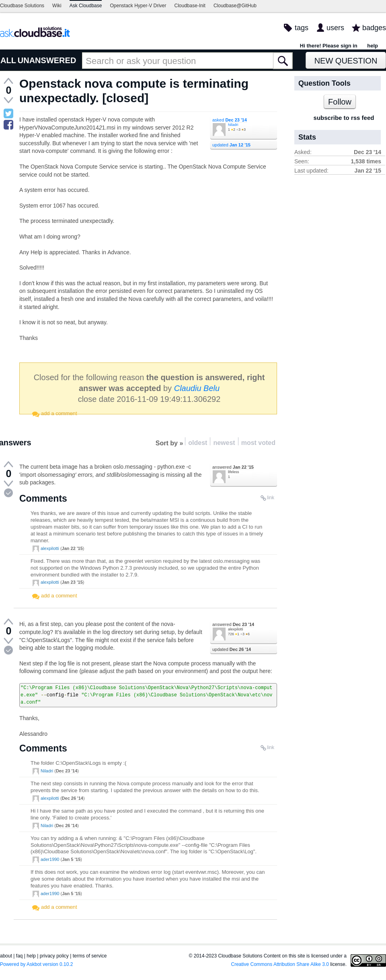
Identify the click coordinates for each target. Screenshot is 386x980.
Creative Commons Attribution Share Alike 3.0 (280, 964)
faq (20, 956)
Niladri (233, 125)
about (6, 956)
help (373, 46)
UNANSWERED (47, 60)
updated (231, 145)
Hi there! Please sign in (329, 46)
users (335, 28)
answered (233, 467)
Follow (340, 102)
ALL (8, 60)
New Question (346, 61)
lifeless (234, 472)
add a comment (59, 413)
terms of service (90, 956)
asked (230, 120)
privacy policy (54, 956)
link (271, 498)
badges (374, 28)
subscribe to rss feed (344, 118)
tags (302, 28)
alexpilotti (50, 548)
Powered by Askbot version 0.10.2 (36, 964)
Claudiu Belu (197, 388)
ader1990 (50, 859)
